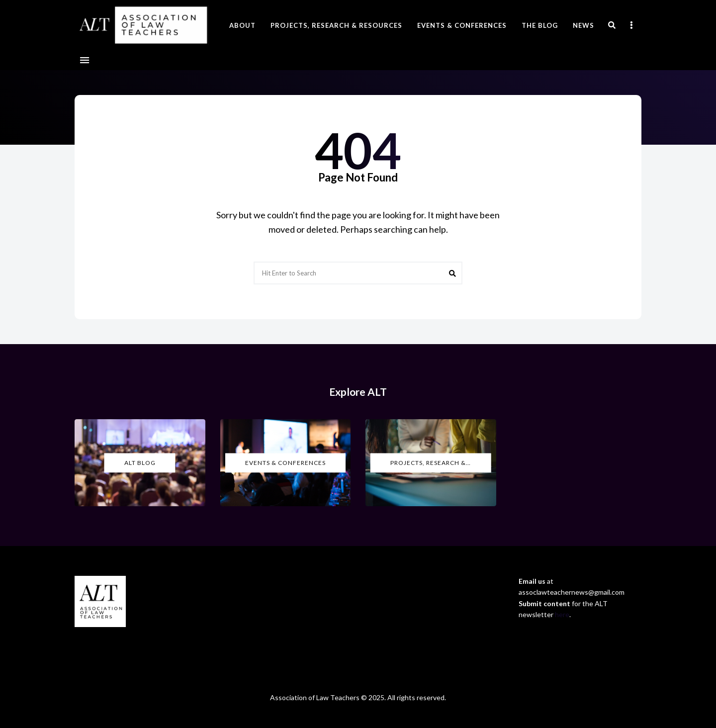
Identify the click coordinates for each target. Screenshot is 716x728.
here (562, 614)
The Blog (540, 25)
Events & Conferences (462, 25)
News (583, 25)
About (242, 25)
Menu (85, 60)
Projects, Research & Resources (336, 25)
